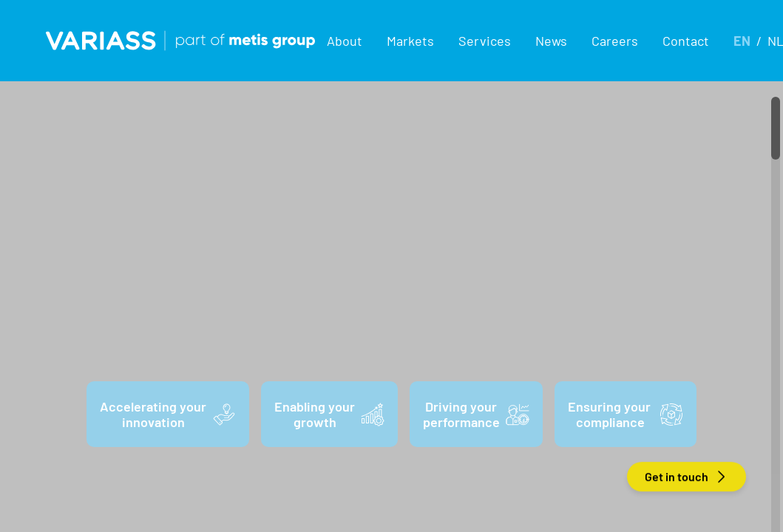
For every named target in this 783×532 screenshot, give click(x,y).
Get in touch (687, 477)
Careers (615, 41)
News (551, 41)
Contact (686, 41)
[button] (345, 41)
